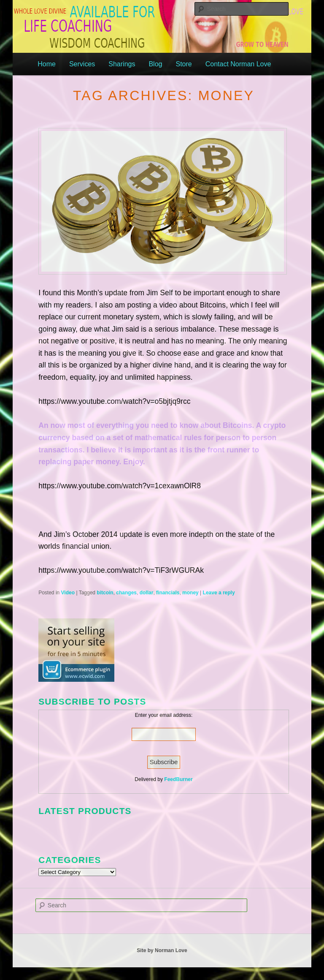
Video (68, 593)
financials (168, 593)
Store (184, 64)
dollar (147, 593)
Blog (155, 64)
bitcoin (105, 593)
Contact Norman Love (238, 64)
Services (82, 64)
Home (47, 64)
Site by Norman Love (162, 950)
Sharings (122, 64)
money (190, 593)
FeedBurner (178, 779)
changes (126, 593)
